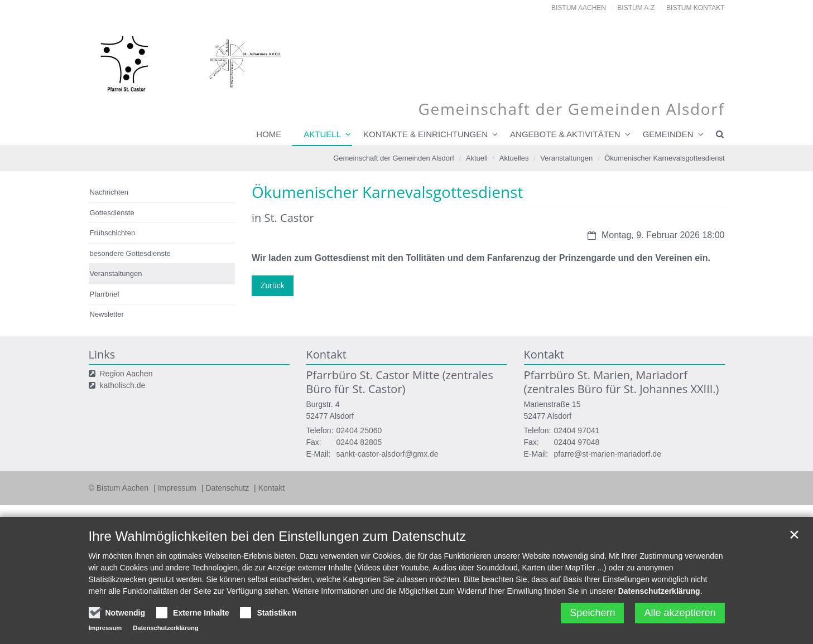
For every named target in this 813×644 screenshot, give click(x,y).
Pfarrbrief (105, 294)
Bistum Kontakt (695, 8)
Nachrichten (109, 192)
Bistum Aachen (579, 8)
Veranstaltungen (566, 158)
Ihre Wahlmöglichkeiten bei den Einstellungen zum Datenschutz (278, 536)
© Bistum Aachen (120, 488)
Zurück (273, 285)
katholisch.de (123, 385)
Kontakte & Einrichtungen (425, 134)
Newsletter (107, 314)
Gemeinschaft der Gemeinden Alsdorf (394, 158)
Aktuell (322, 134)
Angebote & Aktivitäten (565, 134)
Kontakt (271, 488)
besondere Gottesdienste (130, 253)
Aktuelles (514, 158)
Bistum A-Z (636, 8)
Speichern (592, 613)
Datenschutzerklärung (659, 591)
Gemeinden (668, 134)
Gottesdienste (112, 213)
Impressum (178, 488)
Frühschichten (113, 233)
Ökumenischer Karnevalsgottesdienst (664, 158)
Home (269, 134)
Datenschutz (228, 488)
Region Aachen (126, 374)
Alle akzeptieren (680, 613)
